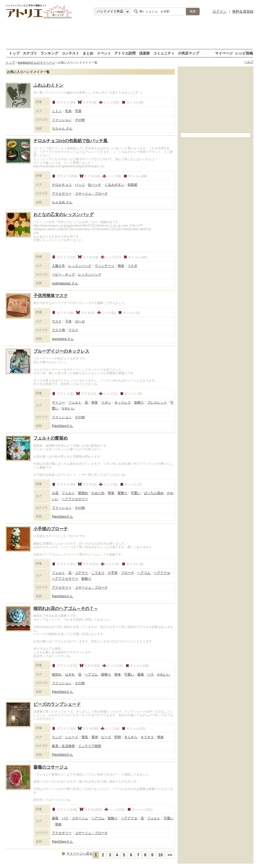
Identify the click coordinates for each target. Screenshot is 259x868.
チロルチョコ (62, 185)
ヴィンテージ (104, 266)
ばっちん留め (154, 493)
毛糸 (68, 111)
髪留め (83, 493)
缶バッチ (95, 185)
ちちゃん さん (62, 128)
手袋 (78, 111)
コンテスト (70, 53)
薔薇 (141, 674)
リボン (106, 402)
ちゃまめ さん (62, 202)
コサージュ (80, 818)
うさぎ (132, 266)
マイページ (224, 53)
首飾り (139, 402)
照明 (118, 737)
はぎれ (70, 674)
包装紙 (132, 185)
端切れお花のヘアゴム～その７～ (66, 609)
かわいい (68, 408)
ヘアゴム (144, 573)
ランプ (57, 737)
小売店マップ (188, 53)
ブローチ (127, 573)
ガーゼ (80, 321)
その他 (80, 120)
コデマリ (81, 573)
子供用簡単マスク (51, 296)
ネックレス (123, 402)
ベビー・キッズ (63, 274)
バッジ (80, 185)
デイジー (58, 402)
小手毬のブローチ (51, 529)
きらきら (131, 737)
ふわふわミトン (48, 85)
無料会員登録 (243, 11)
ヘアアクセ (162, 573)
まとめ (88, 53)
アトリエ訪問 (125, 53)
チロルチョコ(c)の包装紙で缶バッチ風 (70, 141)
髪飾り (123, 493)
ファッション (62, 120)
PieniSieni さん (62, 426)
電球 (95, 737)
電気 (85, 737)
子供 (68, 321)
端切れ (57, 674)
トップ (14, 53)
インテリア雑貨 (90, 746)
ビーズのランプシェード (57, 704)
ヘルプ (249, 62)
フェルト (75, 402)
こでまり (98, 573)
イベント (104, 53)
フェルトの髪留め (51, 438)
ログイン (220, 11)
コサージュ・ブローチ (91, 194)
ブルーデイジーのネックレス (61, 351)
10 (161, 855)
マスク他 (58, 330)
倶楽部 (144, 53)
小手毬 (113, 573)
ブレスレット (157, 402)
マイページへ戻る (79, 853)
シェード (72, 737)
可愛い (136, 493)
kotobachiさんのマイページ (36, 63)
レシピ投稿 (244, 53)
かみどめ (98, 493)
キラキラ (147, 737)
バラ (150, 674)
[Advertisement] (129, 34)
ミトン (57, 111)
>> (170, 855)
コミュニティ (164, 53)
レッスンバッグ (80, 266)
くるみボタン (114, 185)
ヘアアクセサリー (75, 499)
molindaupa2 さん (65, 283)
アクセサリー (62, 194)
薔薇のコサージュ (51, 767)
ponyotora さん (63, 339)
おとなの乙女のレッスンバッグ (63, 215)
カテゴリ (30, 53)
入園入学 (58, 266)
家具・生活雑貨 (63, 746)
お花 (55, 493)
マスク (57, 321)
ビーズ (106, 737)
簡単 (121, 266)
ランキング (49, 53)
